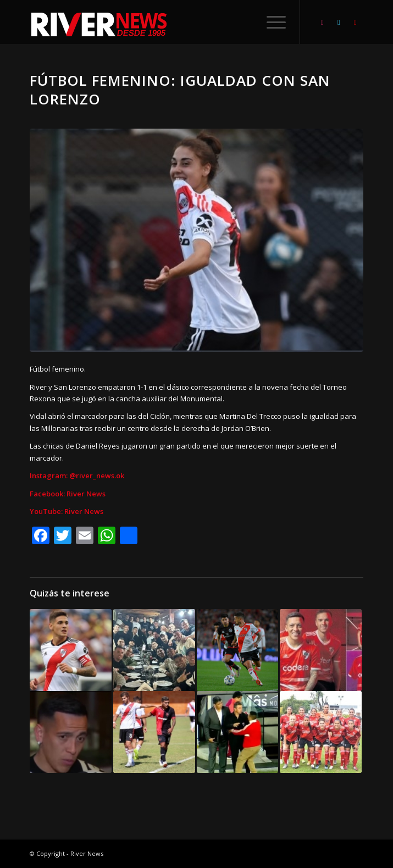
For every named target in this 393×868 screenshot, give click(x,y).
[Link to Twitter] (339, 22)
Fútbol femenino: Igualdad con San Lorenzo (180, 90)
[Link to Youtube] (355, 22)
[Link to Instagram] (322, 22)
